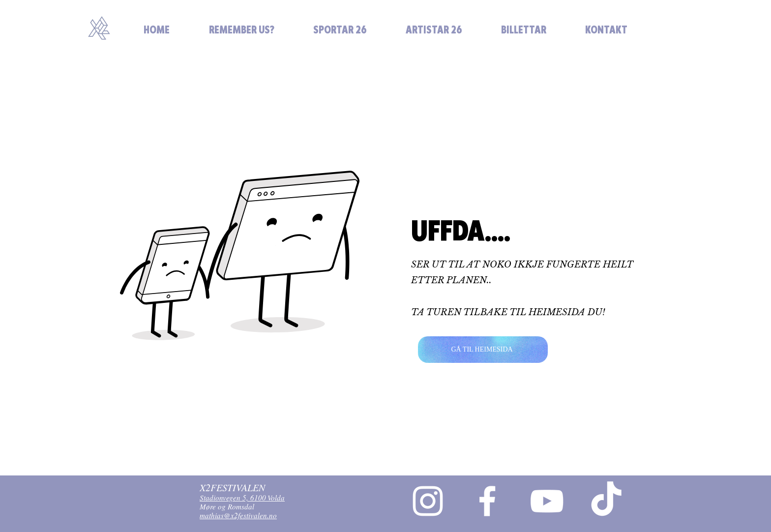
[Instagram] (428, 501)
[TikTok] (606, 501)
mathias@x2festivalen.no (238, 517)
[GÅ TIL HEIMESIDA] (483, 350)
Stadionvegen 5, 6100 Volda (242, 499)
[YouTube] (547, 501)
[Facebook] (487, 501)
